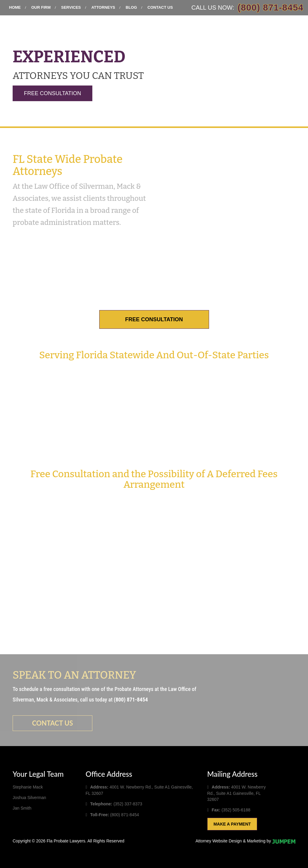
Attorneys (103, 7)
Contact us (52, 723)
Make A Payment (232, 824)
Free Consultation (52, 93)
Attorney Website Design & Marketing (230, 841)
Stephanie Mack (28, 787)
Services (71, 7)
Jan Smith (22, 808)
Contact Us (160, 7)
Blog (131, 7)
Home (15, 7)
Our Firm (41, 7)
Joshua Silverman (29, 798)
